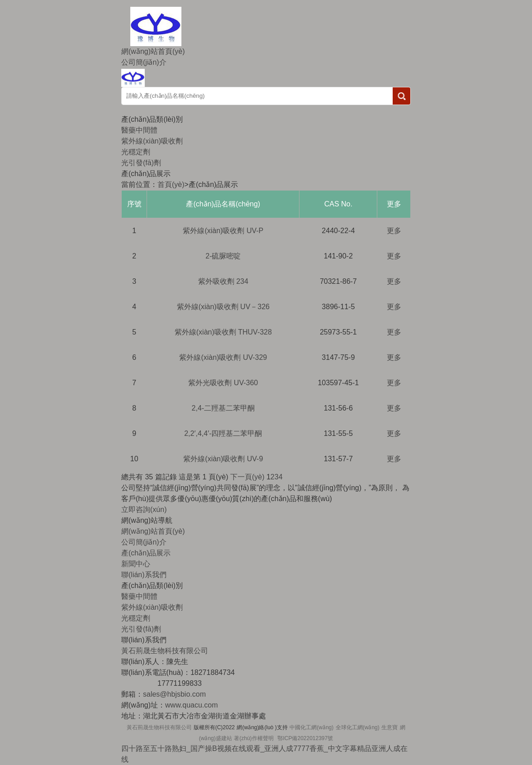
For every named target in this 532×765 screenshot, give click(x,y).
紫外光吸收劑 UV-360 (223, 383)
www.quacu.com (192, 705)
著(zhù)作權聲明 (254, 738)
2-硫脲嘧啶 (223, 256)
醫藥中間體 (139, 130)
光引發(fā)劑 (141, 163)
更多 (394, 231)
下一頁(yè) (247, 477)
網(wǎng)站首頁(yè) (153, 51)
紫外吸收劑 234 (223, 281)
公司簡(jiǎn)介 (144, 62)
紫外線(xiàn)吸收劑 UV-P (223, 231)
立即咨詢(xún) (144, 509)
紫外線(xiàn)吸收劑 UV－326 (223, 307)
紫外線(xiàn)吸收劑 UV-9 (223, 459)
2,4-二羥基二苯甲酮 (223, 408)
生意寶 (389, 727)
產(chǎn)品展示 (146, 553)
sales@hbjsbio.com (174, 694)
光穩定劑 (136, 152)
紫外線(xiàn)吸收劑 (152, 141)
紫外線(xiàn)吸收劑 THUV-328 (223, 332)
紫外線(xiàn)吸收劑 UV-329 (223, 357)
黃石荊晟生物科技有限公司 (159, 727)
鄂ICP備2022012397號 (305, 738)
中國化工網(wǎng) (311, 727)
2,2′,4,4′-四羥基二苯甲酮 (223, 433)
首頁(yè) (171, 184)
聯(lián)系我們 (144, 575)
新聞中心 (136, 564)
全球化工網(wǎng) (358, 727)
